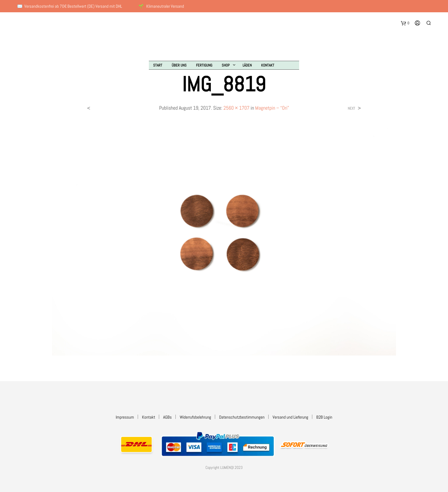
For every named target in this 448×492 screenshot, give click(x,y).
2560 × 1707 (236, 108)
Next (351, 108)
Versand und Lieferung (290, 417)
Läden (247, 65)
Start (158, 65)
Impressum (125, 417)
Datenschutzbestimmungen (242, 417)
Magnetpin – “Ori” (272, 108)
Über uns (179, 65)
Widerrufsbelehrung (195, 417)
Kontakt (268, 65)
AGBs (167, 417)
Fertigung (204, 65)
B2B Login (324, 417)
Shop (226, 65)
